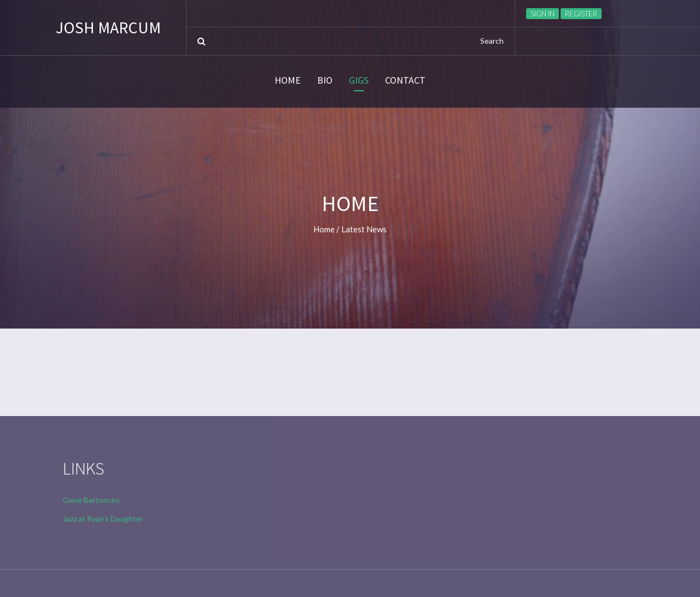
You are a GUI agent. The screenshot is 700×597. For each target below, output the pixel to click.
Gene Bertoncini (91, 500)
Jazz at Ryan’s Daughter (103, 519)
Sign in (542, 14)
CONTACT (405, 80)
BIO (325, 80)
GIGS (359, 80)
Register (581, 14)
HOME (288, 80)
